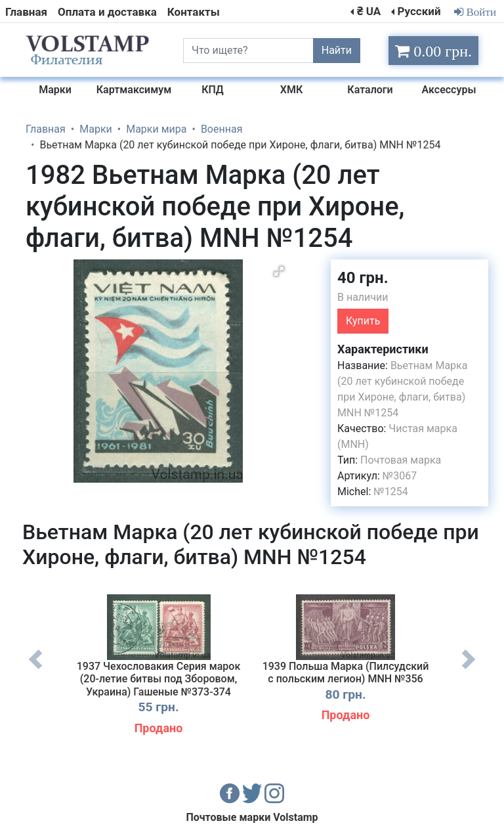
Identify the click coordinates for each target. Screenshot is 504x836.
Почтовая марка (401, 460)
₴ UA (369, 11)
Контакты (194, 12)
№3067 (400, 476)
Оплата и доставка (107, 12)
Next (469, 669)
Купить (363, 321)
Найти (337, 50)
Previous (35, 669)
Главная (26, 12)
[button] (279, 271)
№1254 (390, 492)
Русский (419, 11)
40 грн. (363, 278)
